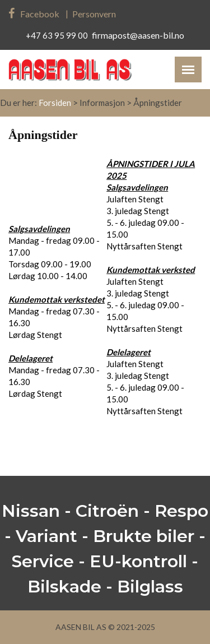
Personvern (94, 14)
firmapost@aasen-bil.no (138, 35)
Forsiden (55, 103)
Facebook (34, 14)
